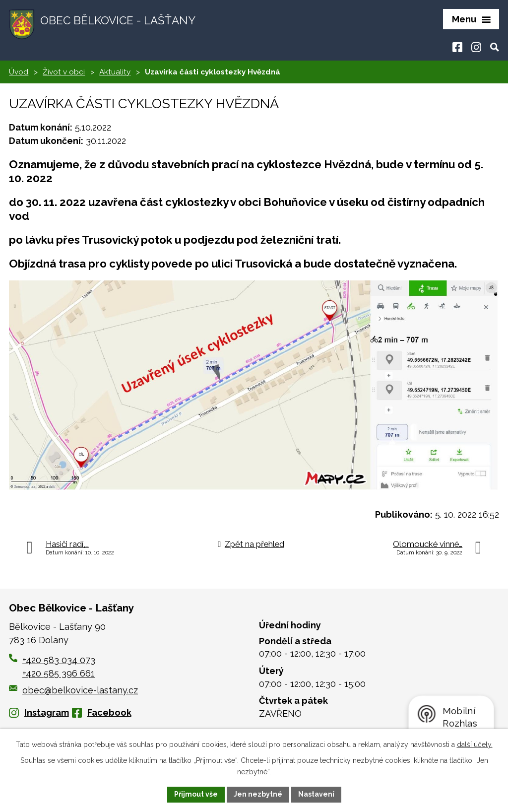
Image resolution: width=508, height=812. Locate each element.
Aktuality (115, 72)
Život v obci (64, 72)
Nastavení (316, 794)
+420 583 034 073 (59, 660)
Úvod (19, 72)
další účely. (475, 744)
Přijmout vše (196, 794)
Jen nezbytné (258, 794)
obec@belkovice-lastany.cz (73, 690)
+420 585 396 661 (59, 673)
